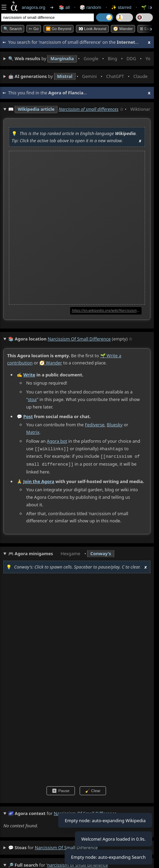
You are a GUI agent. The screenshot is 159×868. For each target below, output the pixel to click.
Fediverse (95, 425)
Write (29, 375)
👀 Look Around (92, 29)
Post (28, 416)
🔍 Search (13, 29)
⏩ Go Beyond (59, 29)
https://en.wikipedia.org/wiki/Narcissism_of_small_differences (107, 310)
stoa (32, 399)
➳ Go (34, 29)
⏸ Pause (61, 790)
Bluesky (115, 425)
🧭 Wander (123, 29)
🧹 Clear (93, 790)
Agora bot (57, 441)
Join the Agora (39, 480)
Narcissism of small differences (89, 109)
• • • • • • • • (79, 59)
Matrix (33, 432)
